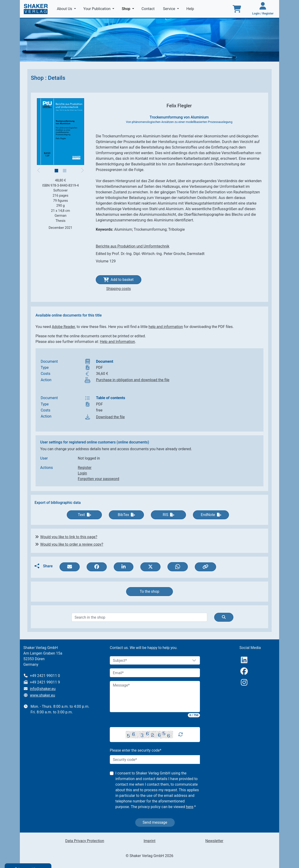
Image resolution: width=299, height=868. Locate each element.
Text (84, 515)
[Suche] (224, 617)
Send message (155, 822)
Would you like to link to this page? (69, 537)
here (190, 807)
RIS (169, 515)
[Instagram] (244, 682)
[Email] (155, 673)
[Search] (139, 617)
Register (85, 468)
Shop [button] (129, 8)
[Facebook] (244, 671)
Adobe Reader (63, 327)
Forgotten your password (98, 479)
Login (82, 473)
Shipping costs (119, 289)
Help (191, 9)
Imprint (150, 841)
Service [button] (170, 9)
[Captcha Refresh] (181, 735)
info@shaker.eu (43, 689)
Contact (149, 9)
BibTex (126, 515)
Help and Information (117, 342)
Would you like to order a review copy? (72, 544)
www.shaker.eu (43, 695)
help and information (166, 327)
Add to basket (119, 280)
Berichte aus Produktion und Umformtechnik (133, 246)
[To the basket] (237, 9)
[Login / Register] (263, 9)
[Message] (155, 697)
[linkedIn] (244, 660)
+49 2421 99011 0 (45, 676)
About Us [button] (65, 9)
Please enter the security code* (136, 750)
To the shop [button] (149, 591)
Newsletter (214, 841)
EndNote (211, 515)
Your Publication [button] (97, 9)
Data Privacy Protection (85, 841)
